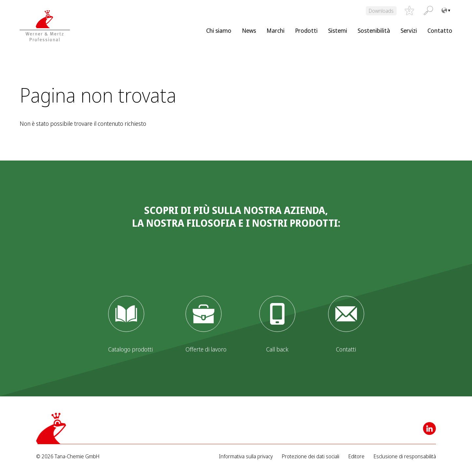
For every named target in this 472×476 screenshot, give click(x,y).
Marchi (275, 30)
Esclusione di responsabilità (405, 457)
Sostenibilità (374, 30)
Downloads (381, 11)
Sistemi (338, 30)
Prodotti (306, 30)
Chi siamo (219, 30)
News (249, 30)
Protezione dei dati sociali (311, 457)
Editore (356, 457)
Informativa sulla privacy (246, 457)
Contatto (440, 30)
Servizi (409, 30)
